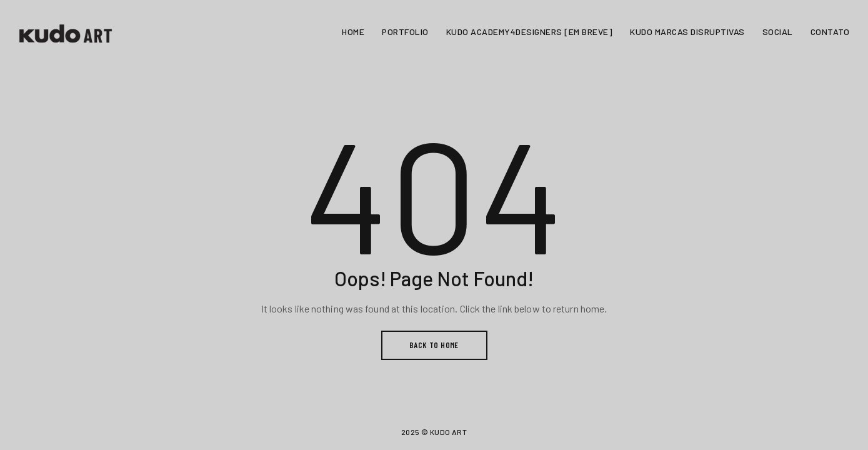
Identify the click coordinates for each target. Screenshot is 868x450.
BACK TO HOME (434, 345)
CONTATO (830, 32)
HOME (353, 32)
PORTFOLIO (405, 32)
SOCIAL (778, 32)
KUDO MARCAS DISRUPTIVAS (687, 32)
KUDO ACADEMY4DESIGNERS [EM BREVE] (530, 32)
